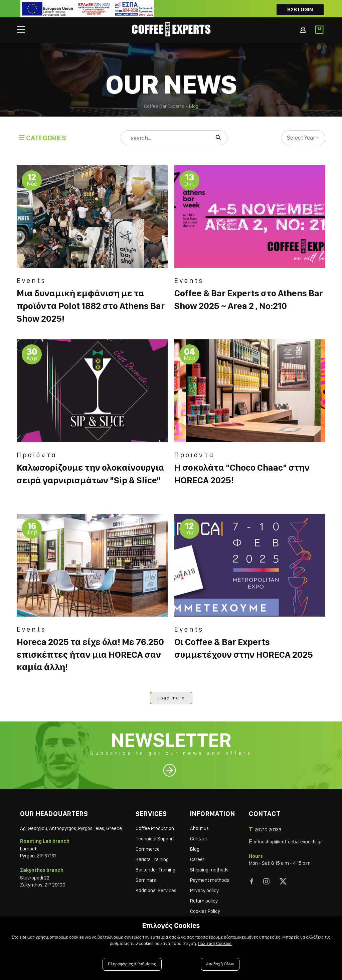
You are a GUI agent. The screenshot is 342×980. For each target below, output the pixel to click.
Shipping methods (209, 870)
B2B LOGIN (300, 10)
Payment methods (210, 880)
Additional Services (156, 890)
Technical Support (155, 839)
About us (199, 828)
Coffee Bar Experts (164, 106)
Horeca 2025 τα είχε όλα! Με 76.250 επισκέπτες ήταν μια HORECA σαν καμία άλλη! (90, 655)
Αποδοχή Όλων (220, 964)
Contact (199, 839)
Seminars (146, 880)
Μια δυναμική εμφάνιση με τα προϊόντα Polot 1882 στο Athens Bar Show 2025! (91, 306)
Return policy (204, 901)
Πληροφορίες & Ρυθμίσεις (132, 964)
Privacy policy (204, 890)
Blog (195, 849)
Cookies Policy (205, 911)
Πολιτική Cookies (215, 944)
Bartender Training (155, 870)
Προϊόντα (37, 455)
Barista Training (152, 859)
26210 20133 (268, 830)
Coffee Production (155, 828)
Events (31, 281)
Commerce (148, 849)
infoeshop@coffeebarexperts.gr (288, 842)
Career (197, 859)
